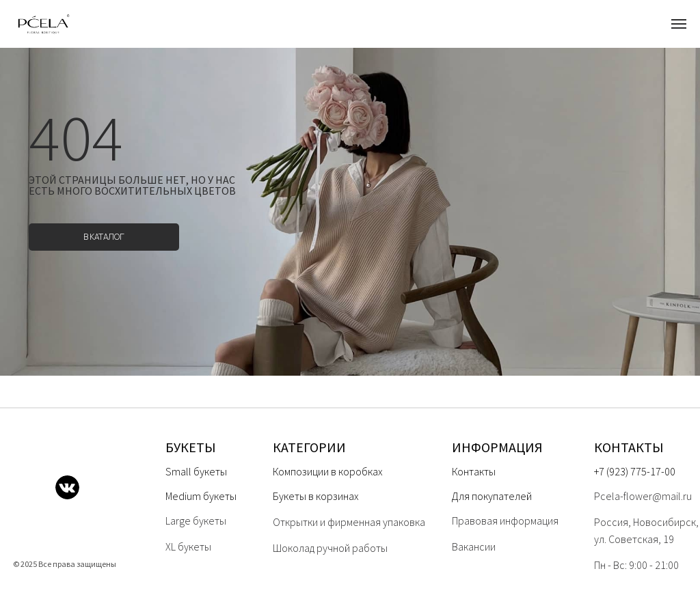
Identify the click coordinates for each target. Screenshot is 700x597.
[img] (26, 487)
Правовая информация (505, 520)
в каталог (104, 237)
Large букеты (196, 520)
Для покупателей (492, 496)
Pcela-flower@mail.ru (643, 496)
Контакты (474, 471)
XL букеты (188, 546)
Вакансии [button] (474, 546)
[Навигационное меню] (679, 24)
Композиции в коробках (328, 471)
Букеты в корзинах (316, 496)
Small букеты (196, 471)
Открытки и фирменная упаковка (349, 522)
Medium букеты (201, 496)
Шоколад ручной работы (330, 548)
